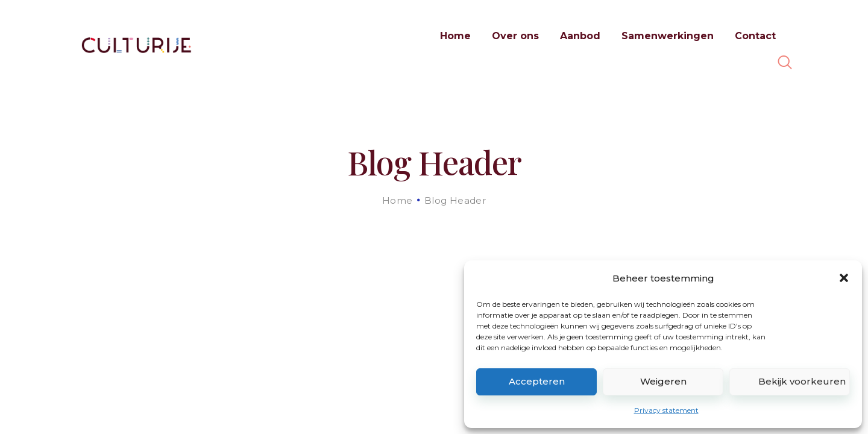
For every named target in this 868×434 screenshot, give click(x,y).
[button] (844, 278)
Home (398, 200)
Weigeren (663, 381)
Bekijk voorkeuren (802, 381)
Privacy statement (666, 410)
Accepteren (537, 381)
